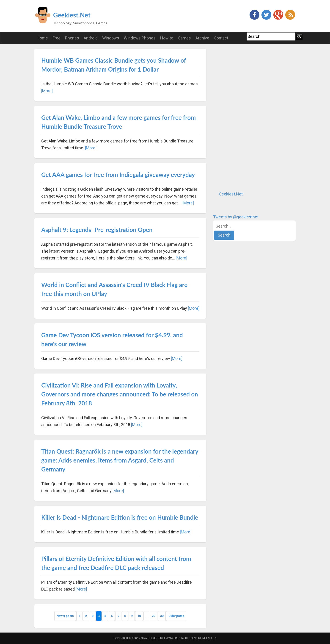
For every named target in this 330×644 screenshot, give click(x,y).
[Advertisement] (247, 117)
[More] (47, 91)
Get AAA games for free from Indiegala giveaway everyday (118, 175)
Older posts (176, 616)
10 (139, 616)
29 (154, 616)
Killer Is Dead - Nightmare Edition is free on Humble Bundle (120, 517)
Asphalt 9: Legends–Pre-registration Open (97, 230)
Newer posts (65, 616)
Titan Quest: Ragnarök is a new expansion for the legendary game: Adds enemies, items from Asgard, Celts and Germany (120, 460)
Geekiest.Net (72, 15)
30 (162, 616)
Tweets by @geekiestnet (236, 217)
